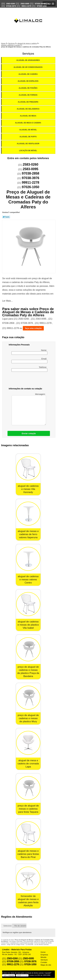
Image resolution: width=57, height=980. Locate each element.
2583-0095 (25, 4)
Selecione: (8, 926)
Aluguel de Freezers (28, 102)
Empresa (44, 955)
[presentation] (27, 380)
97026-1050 (42, 6)
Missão (43, 957)
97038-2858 (40, 4)
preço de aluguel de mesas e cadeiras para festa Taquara (28, 809)
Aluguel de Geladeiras (28, 109)
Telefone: (29, 369)
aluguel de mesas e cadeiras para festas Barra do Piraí (28, 854)
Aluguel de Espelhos (28, 81)
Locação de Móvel (28, 151)
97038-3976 (11, 6)
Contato (44, 962)
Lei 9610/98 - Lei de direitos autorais (37, 944)
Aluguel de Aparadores (28, 60)
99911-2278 (26, 6)
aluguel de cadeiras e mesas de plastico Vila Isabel (28, 625)
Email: (29, 360)
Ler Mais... (8, 301)
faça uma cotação (33, 328)
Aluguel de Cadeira (28, 74)
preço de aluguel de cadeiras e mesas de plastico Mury (28, 718)
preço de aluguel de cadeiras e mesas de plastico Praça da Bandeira (28, 672)
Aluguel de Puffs (28, 137)
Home (43, 952)
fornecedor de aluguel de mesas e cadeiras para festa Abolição (28, 901)
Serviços (28, 54)
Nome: (29, 352)
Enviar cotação (29, 433)
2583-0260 (11, 4)
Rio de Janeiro (20, 926)
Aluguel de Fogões (28, 88)
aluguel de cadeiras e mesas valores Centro (28, 580)
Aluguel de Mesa (28, 116)
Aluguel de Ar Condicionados (28, 67)
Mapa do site (46, 965)
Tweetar (6, 217)
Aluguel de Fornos (28, 95)
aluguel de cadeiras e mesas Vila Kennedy (28, 489)
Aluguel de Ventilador (28, 144)
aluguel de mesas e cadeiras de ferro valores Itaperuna (28, 534)
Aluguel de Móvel (28, 130)
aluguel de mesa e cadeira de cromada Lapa (28, 764)
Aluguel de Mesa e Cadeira (28, 123)
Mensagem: (29, 409)
